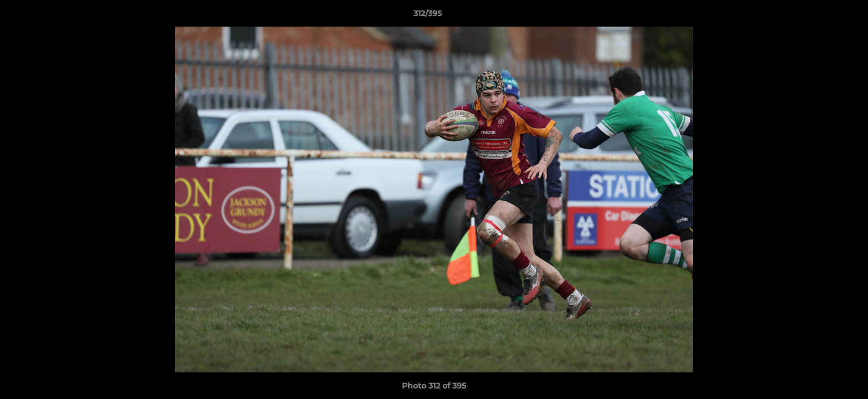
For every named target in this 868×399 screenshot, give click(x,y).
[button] (821, 16)
